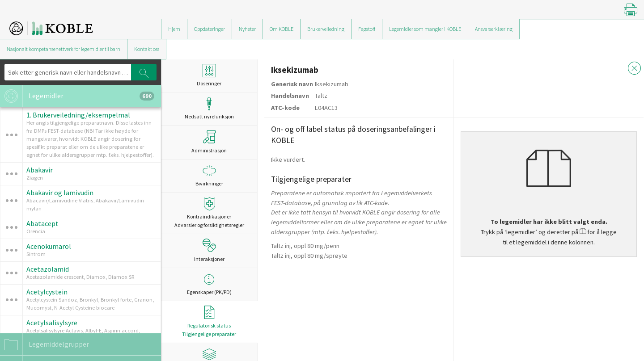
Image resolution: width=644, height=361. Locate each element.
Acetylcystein (47, 292)
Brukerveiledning (326, 29)
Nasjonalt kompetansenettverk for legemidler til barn (64, 49)
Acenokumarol (49, 246)
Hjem (174, 29)
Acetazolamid (48, 269)
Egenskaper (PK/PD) (209, 284)
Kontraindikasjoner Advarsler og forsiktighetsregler (209, 213)
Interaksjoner (209, 250)
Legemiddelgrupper (44, 344)
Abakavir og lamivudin (60, 193)
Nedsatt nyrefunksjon (209, 108)
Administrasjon (209, 142)
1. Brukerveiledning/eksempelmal (78, 115)
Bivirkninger (209, 175)
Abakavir (40, 170)
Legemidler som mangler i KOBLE (425, 29)
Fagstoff (367, 29)
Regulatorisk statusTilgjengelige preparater (209, 321)
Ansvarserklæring (494, 29)
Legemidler (77, 96)
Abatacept (42, 223)
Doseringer (209, 75)
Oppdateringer (210, 29)
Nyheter (247, 29)
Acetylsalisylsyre (52, 323)
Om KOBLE (282, 29)
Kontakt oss (147, 49)
